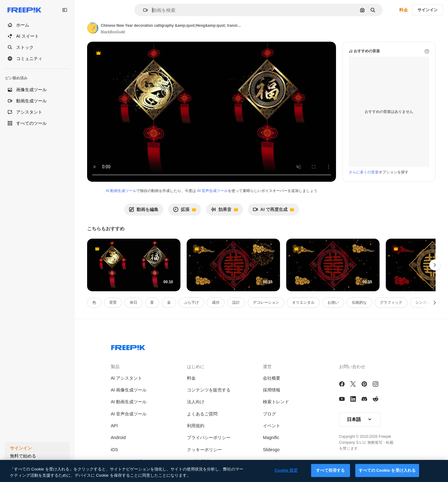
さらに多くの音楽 (364, 172)
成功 (216, 302)
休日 (133, 302)
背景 (113, 302)
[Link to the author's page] (93, 28)
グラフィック (391, 302)
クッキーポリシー (204, 450)
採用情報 (272, 390)
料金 (404, 10)
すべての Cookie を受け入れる (387, 470)
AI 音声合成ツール (213, 191)
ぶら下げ (191, 302)
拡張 (184, 211)
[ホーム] (37, 25)
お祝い (333, 302)
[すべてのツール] (37, 123)
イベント (272, 426)
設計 (236, 302)
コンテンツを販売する (209, 390)
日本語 (360, 419)
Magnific (271, 438)
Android (118, 438)
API (114, 426)
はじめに (196, 367)
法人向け (196, 402)
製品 (115, 367)
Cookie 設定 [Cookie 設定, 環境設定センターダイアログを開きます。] (286, 470)
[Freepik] (24, 10)
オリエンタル (303, 302)
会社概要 (272, 378)
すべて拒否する (330, 470)
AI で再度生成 (273, 211)
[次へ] (435, 303)
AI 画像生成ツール (129, 390)
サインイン (428, 10)
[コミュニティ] (37, 58)
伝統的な (359, 302)
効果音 (224, 211)
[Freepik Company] (128, 346)
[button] (143, 10)
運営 (267, 367)
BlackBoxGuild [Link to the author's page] (113, 32)
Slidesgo (271, 450)
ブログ (269, 414)
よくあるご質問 (202, 414)
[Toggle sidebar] (65, 10)
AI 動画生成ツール (121, 191)
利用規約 (196, 426)
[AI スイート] (37, 36)
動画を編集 (144, 209)
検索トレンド (276, 402)
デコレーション (266, 302)
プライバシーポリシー (209, 438)
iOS (114, 450)
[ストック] (37, 47)
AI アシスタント (126, 378)
